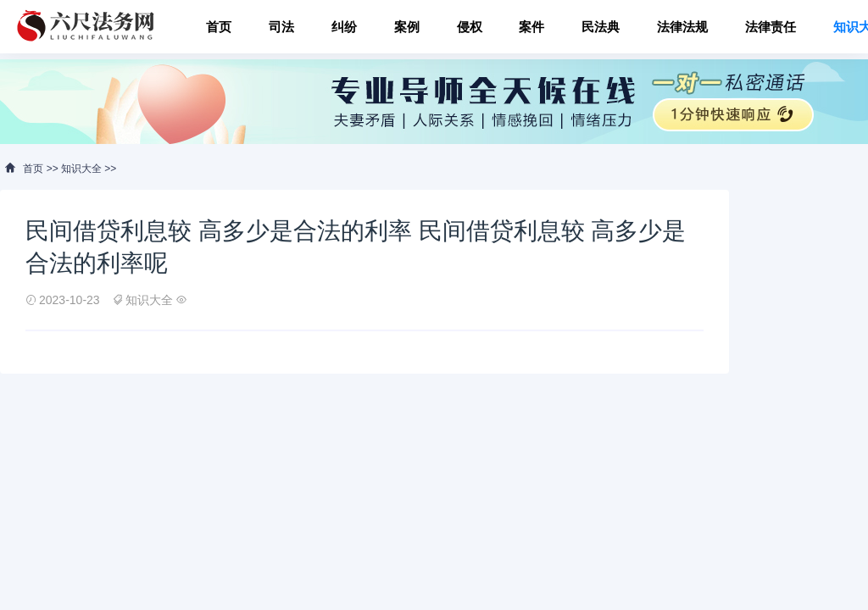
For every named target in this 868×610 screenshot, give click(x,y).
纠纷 (344, 27)
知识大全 (81, 169)
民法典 (601, 27)
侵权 (470, 27)
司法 (281, 27)
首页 (219, 27)
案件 (531, 27)
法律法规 (682, 27)
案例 (407, 27)
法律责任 (771, 27)
